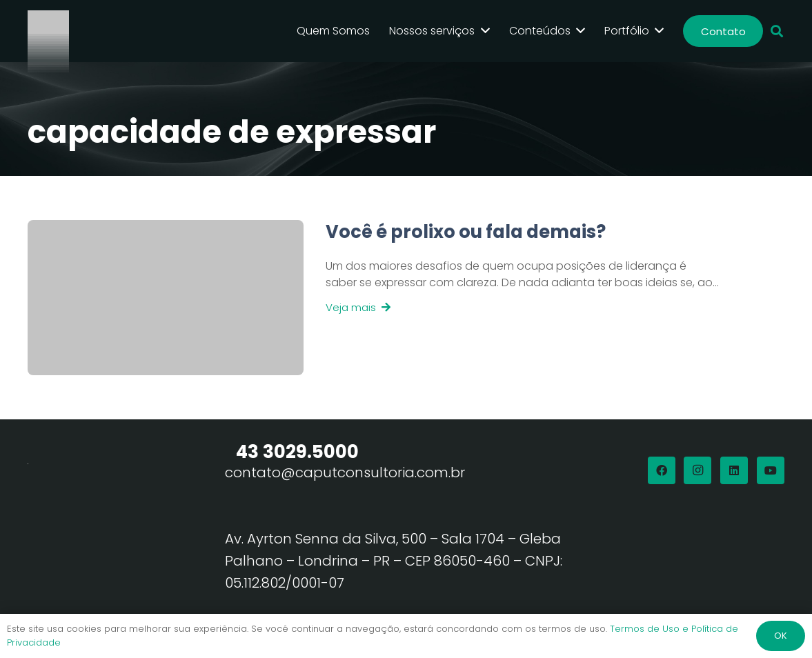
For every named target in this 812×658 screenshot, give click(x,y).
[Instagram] (697, 470)
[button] (777, 31)
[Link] (512, 298)
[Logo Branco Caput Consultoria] (48, 31)
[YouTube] (771, 470)
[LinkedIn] (734, 470)
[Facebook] (662, 470)
